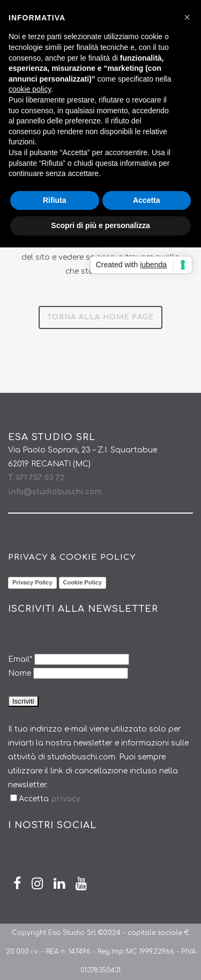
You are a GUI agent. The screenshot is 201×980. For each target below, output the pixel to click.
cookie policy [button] (30, 89)
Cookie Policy (83, 582)
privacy (65, 799)
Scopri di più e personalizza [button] (100, 225)
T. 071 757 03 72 (36, 478)
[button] (187, 17)
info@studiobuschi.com (55, 492)
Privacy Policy (32, 582)
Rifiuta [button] (55, 200)
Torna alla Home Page (100, 317)
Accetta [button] (147, 200)
